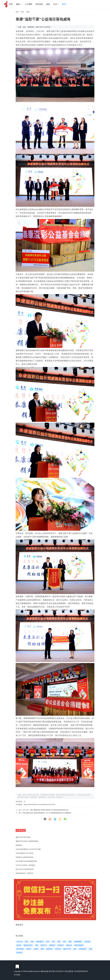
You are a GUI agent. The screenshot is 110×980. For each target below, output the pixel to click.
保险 (28, 12)
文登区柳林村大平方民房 (24, 853)
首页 (11, 4)
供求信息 (39, 4)
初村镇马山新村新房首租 (24, 857)
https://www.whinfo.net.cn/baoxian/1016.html (39, 804)
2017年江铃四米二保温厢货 (25, 865)
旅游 (48, 4)
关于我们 (17, 975)
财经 (65, 4)
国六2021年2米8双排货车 (25, 869)
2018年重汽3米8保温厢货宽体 (26, 861)
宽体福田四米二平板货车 (24, 873)
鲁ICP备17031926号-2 (57, 971)
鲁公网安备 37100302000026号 (77, 971)
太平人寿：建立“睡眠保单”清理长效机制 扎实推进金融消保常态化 (45, 810)
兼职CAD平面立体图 (23, 837)
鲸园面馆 (19, 845)
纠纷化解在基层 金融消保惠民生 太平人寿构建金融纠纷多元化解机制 (47, 813)
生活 (56, 4)
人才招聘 (28, 4)
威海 (19, 4)
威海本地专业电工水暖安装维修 (27, 841)
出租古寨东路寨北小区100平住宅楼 (28, 849)
